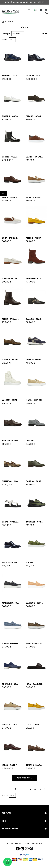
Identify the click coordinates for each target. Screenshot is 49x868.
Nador (30, 562)
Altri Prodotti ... (25, 778)
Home (3, 22)
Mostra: (5, 40)
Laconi (30, 441)
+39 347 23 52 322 (29, 2)
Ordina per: (6, 34)
